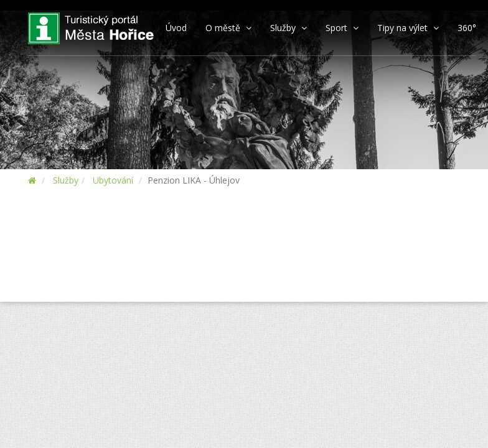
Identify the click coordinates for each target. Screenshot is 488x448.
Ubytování (113, 180)
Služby (66, 180)
